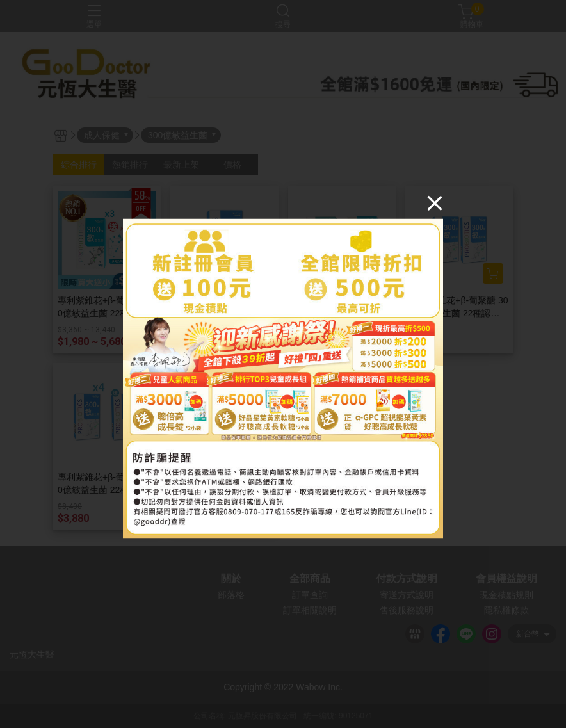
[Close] (435, 202)
